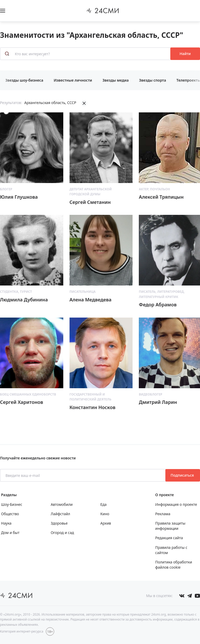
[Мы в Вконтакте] (182, 596)
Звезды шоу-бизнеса (24, 80)
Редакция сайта (169, 538)
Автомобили (62, 504)
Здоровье (59, 523)
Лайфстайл (61, 514)
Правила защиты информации (170, 526)
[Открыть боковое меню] (3, 11)
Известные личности (73, 80)
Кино (105, 514)
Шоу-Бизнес (12, 504)
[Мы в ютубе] (197, 596)
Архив (106, 523)
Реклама (163, 514)
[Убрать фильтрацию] (84, 103)
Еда (103, 504)
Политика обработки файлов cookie (174, 565)
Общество (10, 514)
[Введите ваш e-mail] (83, 475)
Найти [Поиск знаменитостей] (185, 54)
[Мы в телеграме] (190, 596)
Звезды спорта (153, 80)
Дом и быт (10, 533)
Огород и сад (62, 533)
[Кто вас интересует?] (86, 54)
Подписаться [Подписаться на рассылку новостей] (183, 475)
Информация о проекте (176, 504)
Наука (6, 523)
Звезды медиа (115, 80)
